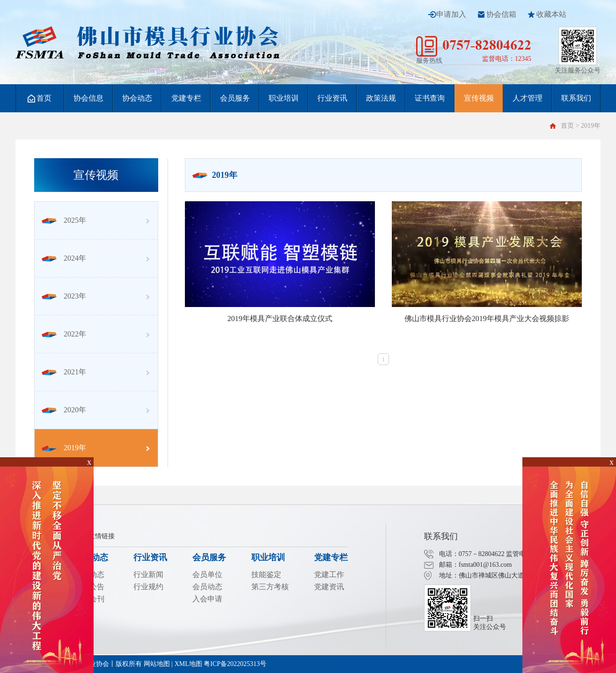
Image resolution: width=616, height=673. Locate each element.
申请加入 (451, 14)
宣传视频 (479, 98)
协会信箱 (501, 14)
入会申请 (207, 599)
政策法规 (381, 98)
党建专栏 (186, 98)
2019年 (64, 448)
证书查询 (430, 98)
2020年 (64, 410)
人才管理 (528, 98)
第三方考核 (270, 587)
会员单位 (207, 574)
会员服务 (235, 98)
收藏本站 (551, 14)
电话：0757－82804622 (472, 554)
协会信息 (88, 98)
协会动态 (137, 98)
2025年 (64, 220)
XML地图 (188, 664)
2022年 (64, 334)
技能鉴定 (266, 574)
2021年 (64, 372)
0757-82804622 (487, 45)
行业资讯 (332, 98)
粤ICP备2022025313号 (235, 664)
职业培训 (284, 98)
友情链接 (102, 536)
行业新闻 (148, 574)
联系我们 (576, 98)
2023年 (64, 296)
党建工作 (329, 574)
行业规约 (148, 587)
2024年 (64, 258)
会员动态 (207, 587)
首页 (40, 98)
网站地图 (157, 664)
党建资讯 (329, 587)
